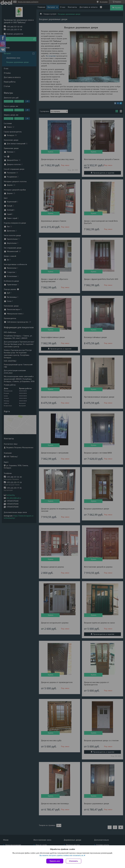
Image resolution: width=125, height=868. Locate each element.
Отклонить (74, 861)
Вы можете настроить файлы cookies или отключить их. (62, 855)
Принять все (55, 861)
